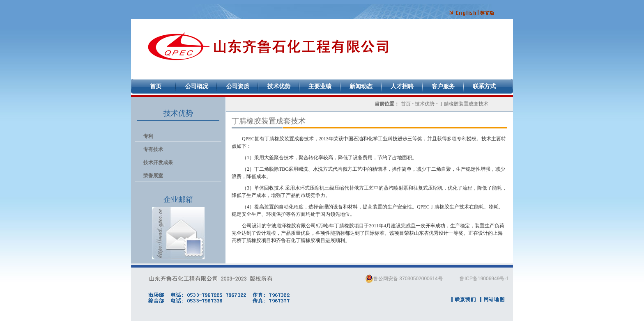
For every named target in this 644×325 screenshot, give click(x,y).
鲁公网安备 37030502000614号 (404, 279)
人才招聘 (402, 86)
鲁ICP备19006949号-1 (484, 279)
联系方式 (484, 86)
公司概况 (197, 86)
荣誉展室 (153, 176)
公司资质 (238, 86)
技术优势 (279, 86)
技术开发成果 (158, 162)
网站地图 (493, 300)
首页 (156, 86)
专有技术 (153, 149)
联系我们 (464, 300)
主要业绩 (320, 86)
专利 (148, 136)
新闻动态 (361, 86)
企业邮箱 (178, 233)
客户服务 (443, 86)
